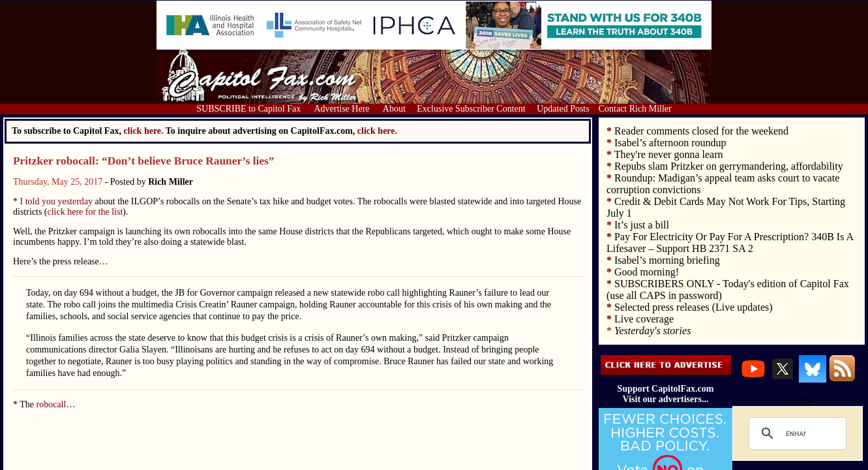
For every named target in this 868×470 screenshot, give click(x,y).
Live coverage (644, 319)
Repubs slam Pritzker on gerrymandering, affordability (729, 166)
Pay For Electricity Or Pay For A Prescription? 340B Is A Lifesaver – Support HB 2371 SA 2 (730, 243)
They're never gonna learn (669, 154)
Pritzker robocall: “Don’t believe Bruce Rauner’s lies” (143, 161)
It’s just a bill (642, 225)
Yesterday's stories (652, 331)
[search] (796, 433)
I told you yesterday (55, 201)
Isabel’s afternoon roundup (670, 143)
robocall (52, 404)
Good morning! (647, 272)
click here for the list (85, 212)
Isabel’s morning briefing (667, 260)
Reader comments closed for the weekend (701, 131)
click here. (377, 131)
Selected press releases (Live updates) (694, 307)
